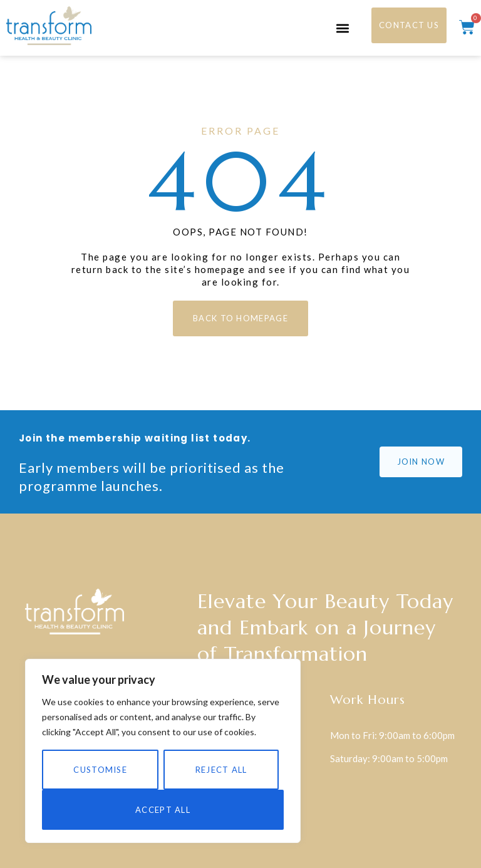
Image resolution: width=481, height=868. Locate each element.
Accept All (163, 810)
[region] (163, 751)
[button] (342, 28)
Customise (100, 770)
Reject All (221, 770)
